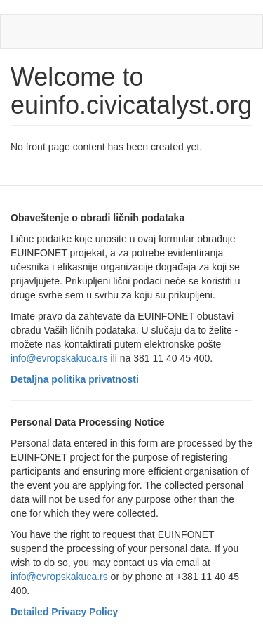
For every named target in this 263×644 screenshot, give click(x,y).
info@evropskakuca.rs (59, 358)
